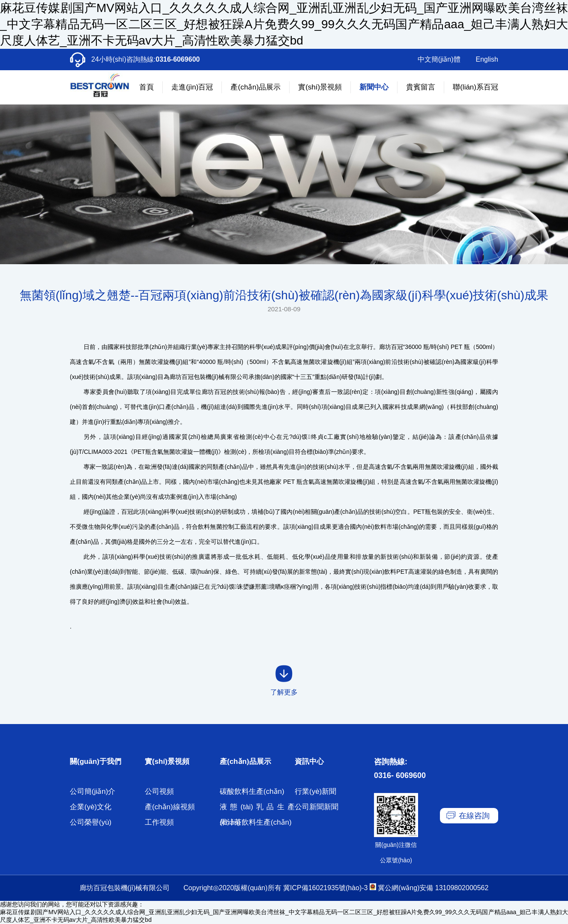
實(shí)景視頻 (320, 87)
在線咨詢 (474, 816)
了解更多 (284, 692)
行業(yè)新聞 (315, 791)
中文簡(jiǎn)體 (439, 59)
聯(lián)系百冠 (475, 87)
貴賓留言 (421, 87)
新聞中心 (374, 87)
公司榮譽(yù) (91, 822)
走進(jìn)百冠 (192, 87)
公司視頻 (159, 791)
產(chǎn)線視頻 (170, 807)
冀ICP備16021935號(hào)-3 (325, 888)
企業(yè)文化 (91, 807)
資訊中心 (309, 762)
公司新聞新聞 (317, 807)
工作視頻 (159, 822)
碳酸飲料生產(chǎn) (252, 791)
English (487, 59)
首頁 (146, 87)
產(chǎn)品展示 (256, 87)
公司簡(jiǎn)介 (93, 791)
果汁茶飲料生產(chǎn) (256, 822)
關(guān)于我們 (96, 762)
